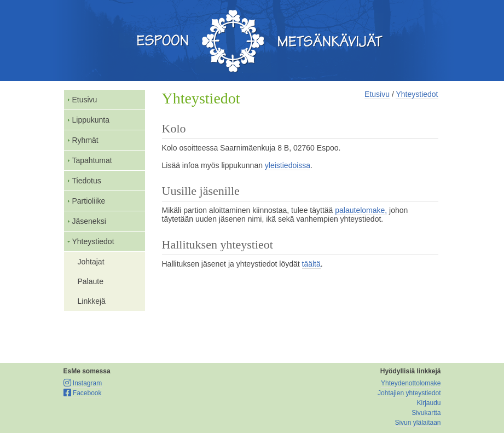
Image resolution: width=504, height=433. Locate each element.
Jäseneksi (89, 221)
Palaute (91, 281)
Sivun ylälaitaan (418, 423)
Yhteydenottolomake (411, 383)
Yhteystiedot (93, 241)
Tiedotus (87, 181)
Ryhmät (85, 140)
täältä (311, 264)
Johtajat (91, 262)
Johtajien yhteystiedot (409, 393)
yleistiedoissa (288, 165)
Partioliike (89, 201)
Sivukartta (426, 413)
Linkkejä (92, 301)
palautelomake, (361, 210)
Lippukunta (91, 120)
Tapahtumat (92, 160)
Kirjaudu (428, 403)
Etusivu (85, 100)
